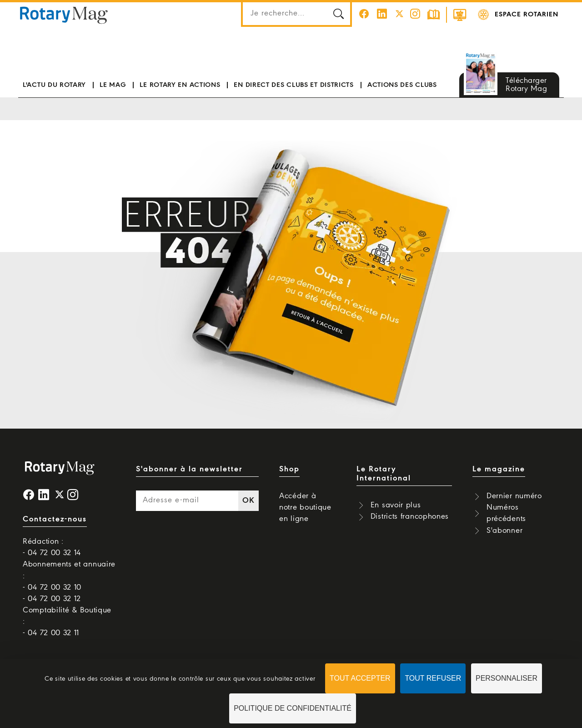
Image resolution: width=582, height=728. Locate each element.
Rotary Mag (64, 15)
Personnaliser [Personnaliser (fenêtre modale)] (507, 678)
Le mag (113, 85)
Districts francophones (410, 517)
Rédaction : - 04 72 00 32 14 (52, 547)
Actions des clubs (402, 85)
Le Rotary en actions (180, 85)
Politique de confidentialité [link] (293, 708)
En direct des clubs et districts (294, 85)
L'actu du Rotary (54, 85)
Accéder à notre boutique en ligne (305, 508)
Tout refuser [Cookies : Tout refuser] (433, 678)
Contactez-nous (55, 519)
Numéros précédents (506, 513)
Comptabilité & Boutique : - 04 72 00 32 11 (67, 622)
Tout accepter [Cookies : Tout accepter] (360, 678)
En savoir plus (396, 505)
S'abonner (504, 531)
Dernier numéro (514, 496)
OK (248, 501)
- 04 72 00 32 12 (52, 599)
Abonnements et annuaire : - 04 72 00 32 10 (69, 576)
